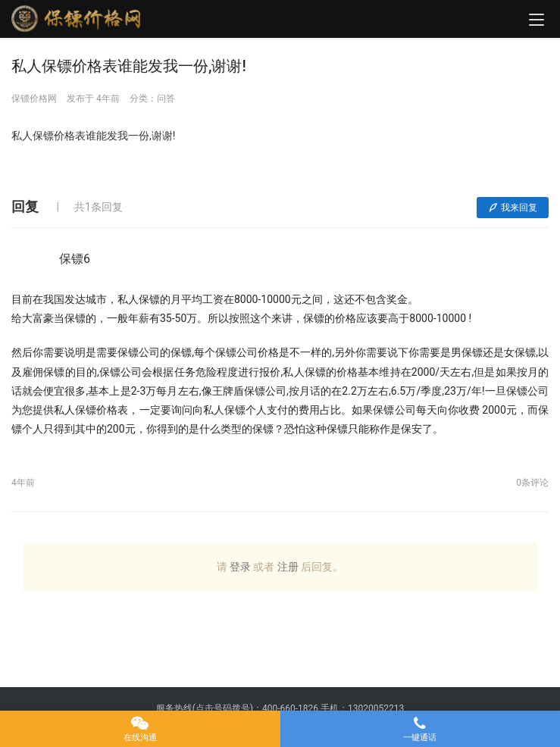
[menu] (537, 20)
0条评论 (532, 483)
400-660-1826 (290, 708)
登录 (240, 567)
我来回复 (513, 208)
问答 (166, 98)
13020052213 (376, 708)
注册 (288, 567)
